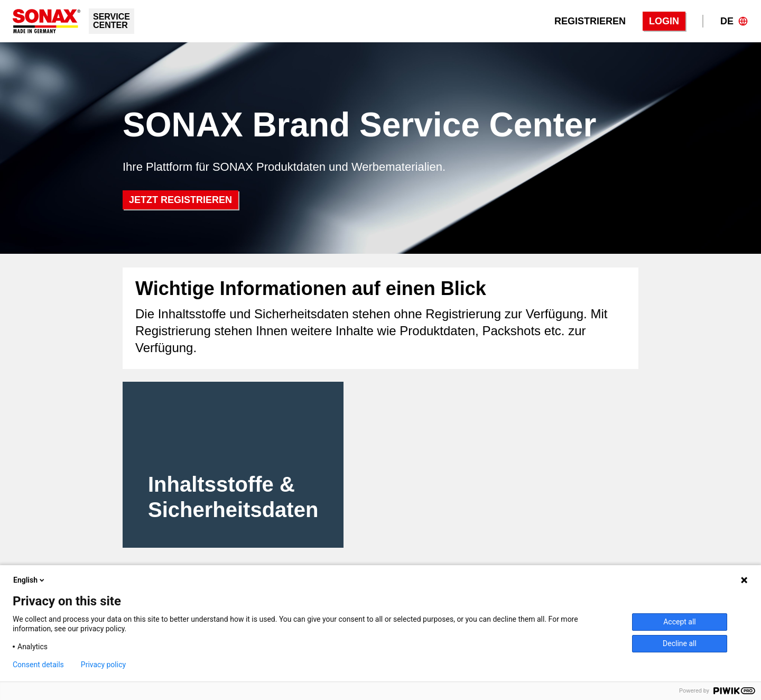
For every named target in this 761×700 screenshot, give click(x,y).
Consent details (38, 665)
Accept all (680, 622)
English (30, 580)
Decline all (680, 643)
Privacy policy (103, 665)
